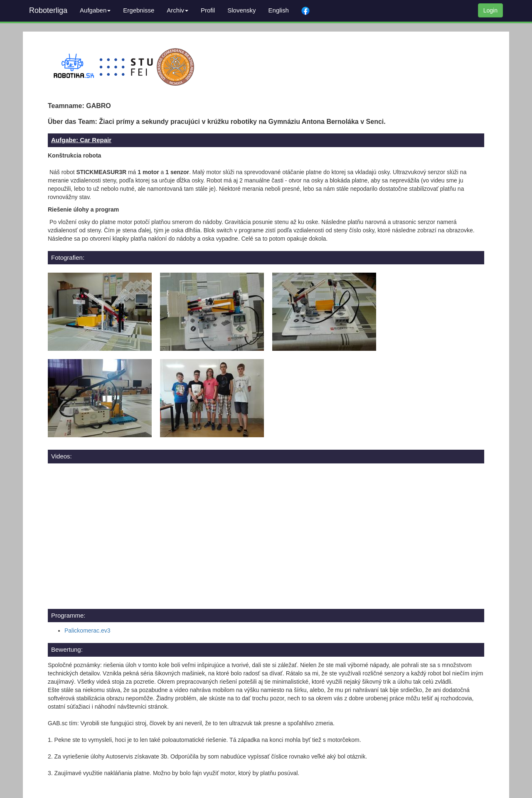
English (279, 10)
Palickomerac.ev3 (87, 631)
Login (490, 10)
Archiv (177, 10)
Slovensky (241, 10)
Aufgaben (95, 10)
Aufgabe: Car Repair (81, 140)
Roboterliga (48, 10)
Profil (208, 10)
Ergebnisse (139, 10)
